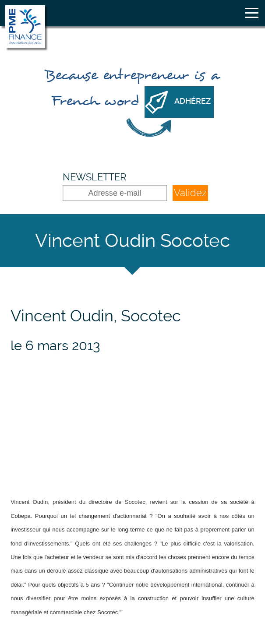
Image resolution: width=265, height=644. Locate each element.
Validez (190, 193)
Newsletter (94, 177)
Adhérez (193, 101)
